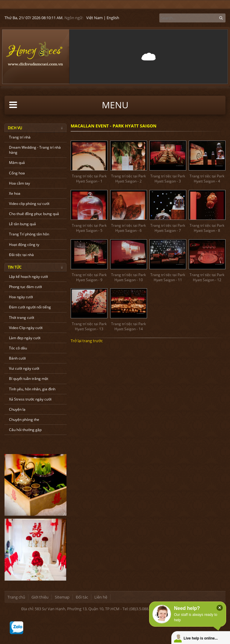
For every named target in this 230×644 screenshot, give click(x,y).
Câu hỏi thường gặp (25, 430)
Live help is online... (201, 638)
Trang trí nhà (20, 137)
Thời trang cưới (22, 318)
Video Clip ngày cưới (26, 328)
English (113, 18)
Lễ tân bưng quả (22, 224)
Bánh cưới (17, 358)
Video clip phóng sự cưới (29, 204)
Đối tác (82, 597)
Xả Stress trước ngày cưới (30, 399)
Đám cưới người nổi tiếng (30, 307)
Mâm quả (17, 163)
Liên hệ (101, 597)
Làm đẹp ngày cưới (25, 338)
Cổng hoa (17, 173)
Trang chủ (16, 597)
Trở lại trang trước (87, 341)
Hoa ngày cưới (21, 297)
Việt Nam (94, 18)
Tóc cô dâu (18, 348)
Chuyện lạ (17, 409)
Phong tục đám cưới (25, 287)
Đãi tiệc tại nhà (21, 255)
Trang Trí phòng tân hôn (29, 234)
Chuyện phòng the (24, 420)
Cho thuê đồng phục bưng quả (34, 214)
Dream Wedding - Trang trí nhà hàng (35, 150)
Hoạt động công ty (24, 245)
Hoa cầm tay (19, 183)
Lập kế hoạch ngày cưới (28, 277)
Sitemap (62, 597)
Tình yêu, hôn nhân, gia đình (32, 389)
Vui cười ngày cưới (24, 368)
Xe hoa (15, 193)
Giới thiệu (40, 597)
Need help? (187, 608)
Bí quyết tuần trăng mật (29, 379)
